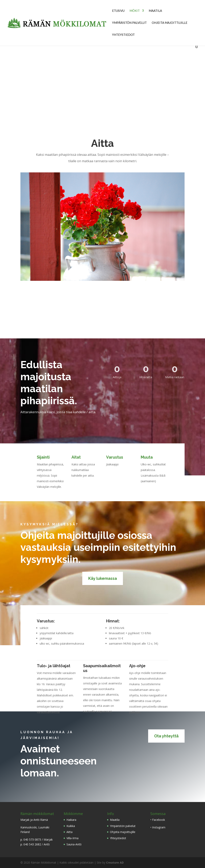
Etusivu (118, 11)
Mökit (135, 11)
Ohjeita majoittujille (170, 23)
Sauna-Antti (74, 844)
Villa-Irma (72, 838)
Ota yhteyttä (166, 736)
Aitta (69, 832)
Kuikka (71, 826)
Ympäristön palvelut (129, 23)
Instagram (159, 827)
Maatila (155, 11)
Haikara (71, 820)
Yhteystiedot (123, 35)
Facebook (159, 820)
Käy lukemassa (103, 578)
